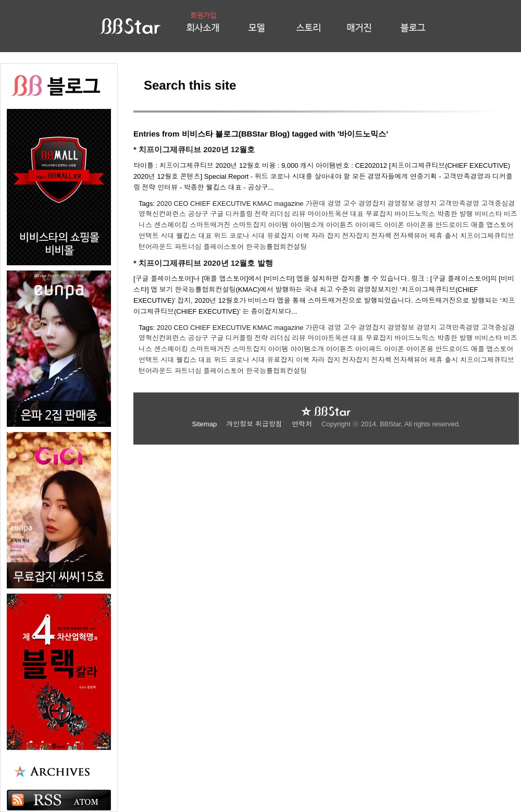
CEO (181, 204)
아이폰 (394, 225)
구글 (217, 214)
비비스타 (488, 214)
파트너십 (188, 247)
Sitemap (205, 424)
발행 (466, 214)
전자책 (381, 236)
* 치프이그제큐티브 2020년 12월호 (194, 149)
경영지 (426, 204)
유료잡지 (280, 236)
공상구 (198, 214)
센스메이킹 (171, 225)
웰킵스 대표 (194, 236)
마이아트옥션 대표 (336, 214)
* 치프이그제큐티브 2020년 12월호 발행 (203, 263)
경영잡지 (372, 204)
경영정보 (401, 204)
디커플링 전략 (247, 214)
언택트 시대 (157, 236)
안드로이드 (452, 225)
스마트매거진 (210, 225)
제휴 (436, 236)
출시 (451, 236)
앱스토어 (500, 225)
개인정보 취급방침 (255, 424)
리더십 (280, 214)
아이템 (278, 225)
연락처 (303, 424)
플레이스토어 (224, 247)
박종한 (447, 214)
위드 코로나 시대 (240, 236)
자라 (318, 236)
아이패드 (368, 225)
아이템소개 (307, 225)
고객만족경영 (459, 204)
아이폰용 (420, 225)
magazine (289, 204)
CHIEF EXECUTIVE (220, 204)
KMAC (263, 204)
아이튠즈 (340, 225)
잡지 (333, 236)
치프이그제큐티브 (487, 236)
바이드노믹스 (415, 214)
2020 (164, 204)
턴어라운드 (156, 247)
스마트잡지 (249, 225)
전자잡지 (356, 236)
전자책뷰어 (410, 236)
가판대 (315, 204)
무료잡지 (379, 214)
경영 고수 (342, 204)
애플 (478, 225)
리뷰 (299, 214)
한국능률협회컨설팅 (276, 247)
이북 (303, 236)
